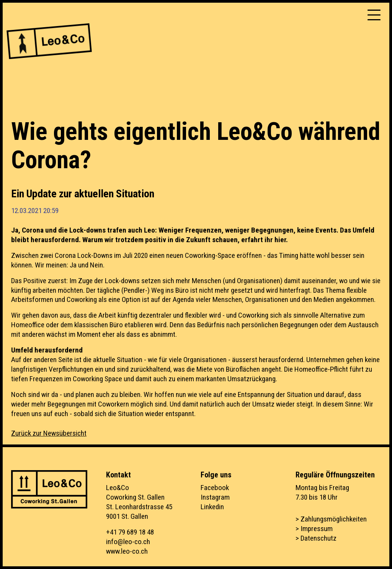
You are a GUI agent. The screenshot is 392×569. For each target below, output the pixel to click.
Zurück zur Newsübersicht (49, 433)
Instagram (215, 497)
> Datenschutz (316, 538)
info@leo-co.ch (128, 542)
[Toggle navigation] (374, 15)
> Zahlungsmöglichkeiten (331, 519)
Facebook (215, 488)
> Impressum (314, 529)
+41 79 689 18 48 (130, 532)
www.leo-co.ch (127, 551)
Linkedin (212, 507)
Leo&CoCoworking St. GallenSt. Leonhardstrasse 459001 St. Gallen (139, 502)
